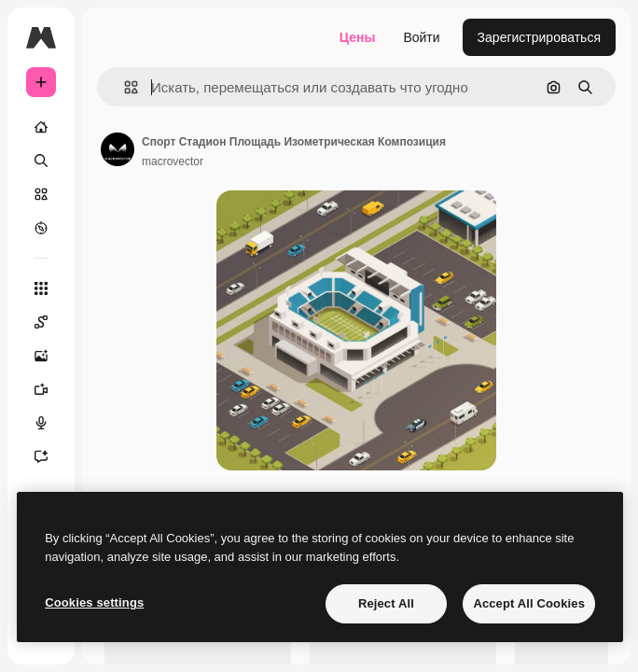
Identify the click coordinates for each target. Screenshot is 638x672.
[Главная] (41, 127)
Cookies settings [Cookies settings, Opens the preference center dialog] (94, 602)
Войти (421, 37)
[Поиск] (41, 161)
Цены (358, 37)
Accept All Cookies (529, 603)
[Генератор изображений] (41, 356)
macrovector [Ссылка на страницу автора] (173, 161)
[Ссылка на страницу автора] (118, 149)
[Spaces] (41, 322)
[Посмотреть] (41, 228)
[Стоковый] (41, 194)
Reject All (386, 603)
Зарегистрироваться (539, 37)
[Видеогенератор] (41, 389)
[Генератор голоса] (41, 423)
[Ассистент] (41, 456)
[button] (124, 87)
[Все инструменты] (41, 288)
